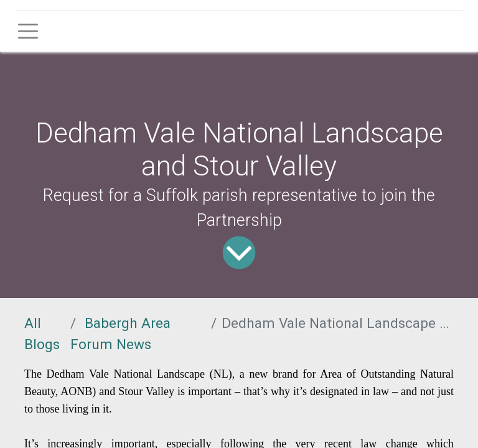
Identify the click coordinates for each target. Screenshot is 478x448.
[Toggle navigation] (28, 31)
